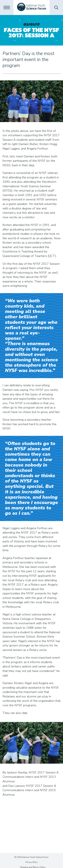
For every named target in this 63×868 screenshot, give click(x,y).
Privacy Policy (32, 862)
